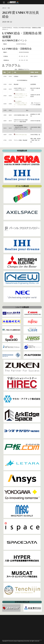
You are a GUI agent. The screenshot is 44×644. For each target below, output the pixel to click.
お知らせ (4, 8)
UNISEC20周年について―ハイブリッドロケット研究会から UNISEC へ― (21, 96)
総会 (9, 8)
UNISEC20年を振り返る (20, 135)
